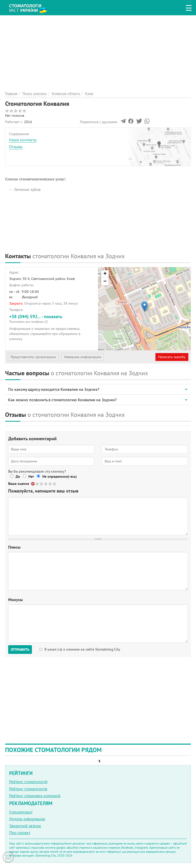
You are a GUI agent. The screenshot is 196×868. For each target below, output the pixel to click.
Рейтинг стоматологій (28, 782)
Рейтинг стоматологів (28, 789)
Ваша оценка (19, 484)
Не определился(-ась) (60, 476)
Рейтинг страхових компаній (35, 796)
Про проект (20, 833)
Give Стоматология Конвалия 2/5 (42, 484)
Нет (31, 476)
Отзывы (16, 147)
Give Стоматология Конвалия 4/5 (50, 484)
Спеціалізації (21, 812)
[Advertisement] (98, 51)
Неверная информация (83, 357)
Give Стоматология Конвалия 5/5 (55, 484)
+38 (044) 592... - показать (52, 319)
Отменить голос (33, 484)
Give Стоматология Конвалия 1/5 (37, 484)
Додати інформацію (27, 819)
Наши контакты (23, 140)
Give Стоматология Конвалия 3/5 (46, 484)
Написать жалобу (172, 357)
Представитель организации (33, 357)
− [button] (105, 282)
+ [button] (105, 274)
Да (18, 476)
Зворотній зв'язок (25, 826)
